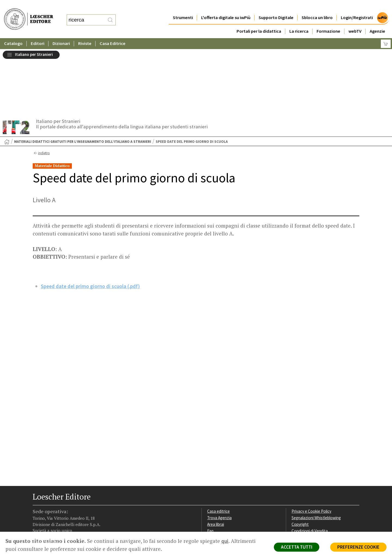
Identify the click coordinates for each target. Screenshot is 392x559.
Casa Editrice (113, 33)
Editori (38, 33)
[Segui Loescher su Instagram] (48, 498)
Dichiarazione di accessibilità (316, 478)
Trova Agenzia (219, 453)
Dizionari (61, 33)
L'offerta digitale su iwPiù (226, 7)
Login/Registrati (357, 7)
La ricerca (299, 20)
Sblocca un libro (317, 7)
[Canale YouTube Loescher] (69, 498)
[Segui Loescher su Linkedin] (59, 498)
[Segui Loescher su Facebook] (37, 498)
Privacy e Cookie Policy (311, 446)
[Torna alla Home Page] (7, 77)
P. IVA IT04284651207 (51, 519)
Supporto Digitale (276, 7)
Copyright (300, 459)
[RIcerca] (110, 14)
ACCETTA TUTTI (297, 547)
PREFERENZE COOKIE (358, 547)
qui (225, 541)
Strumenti (183, 7)
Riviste (85, 33)
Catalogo (13, 33)
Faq (210, 466)
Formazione (328, 20)
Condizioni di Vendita (310, 466)
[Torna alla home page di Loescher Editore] (29, 13)
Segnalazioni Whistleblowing (316, 453)
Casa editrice (218, 446)
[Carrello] (386, 33)
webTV (355, 20)
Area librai (216, 459)
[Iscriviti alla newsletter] (80, 497)
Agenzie (377, 20)
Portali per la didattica (259, 20)
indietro (41, 88)
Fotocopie (301, 472)
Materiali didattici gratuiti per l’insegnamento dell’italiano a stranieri (83, 76)
